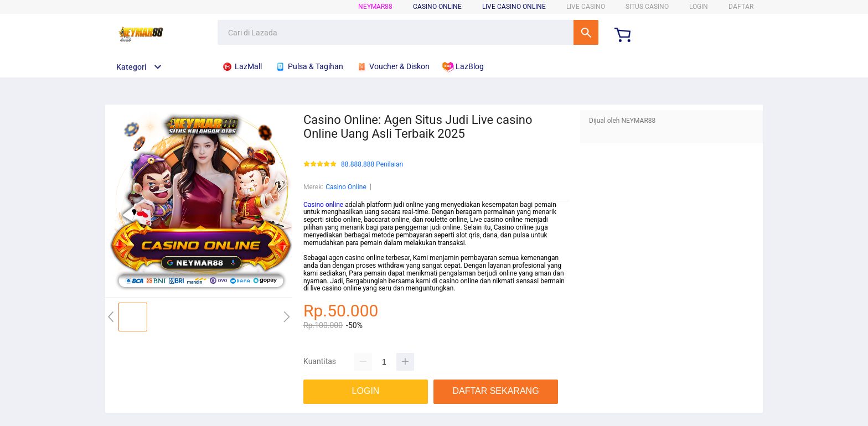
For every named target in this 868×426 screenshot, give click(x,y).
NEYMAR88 (375, 7)
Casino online (323, 205)
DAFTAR (741, 7)
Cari (586, 32)
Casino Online (346, 187)
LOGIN (699, 7)
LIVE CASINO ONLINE (514, 7)
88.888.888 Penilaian (372, 165)
